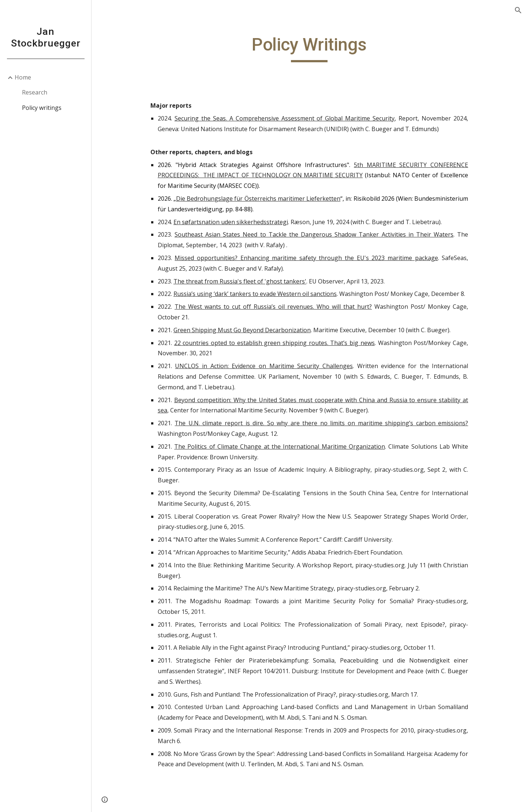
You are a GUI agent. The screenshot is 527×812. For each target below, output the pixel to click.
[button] (518, 10)
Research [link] (35, 92)
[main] (309, 48)
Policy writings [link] (42, 108)
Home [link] (23, 77)
